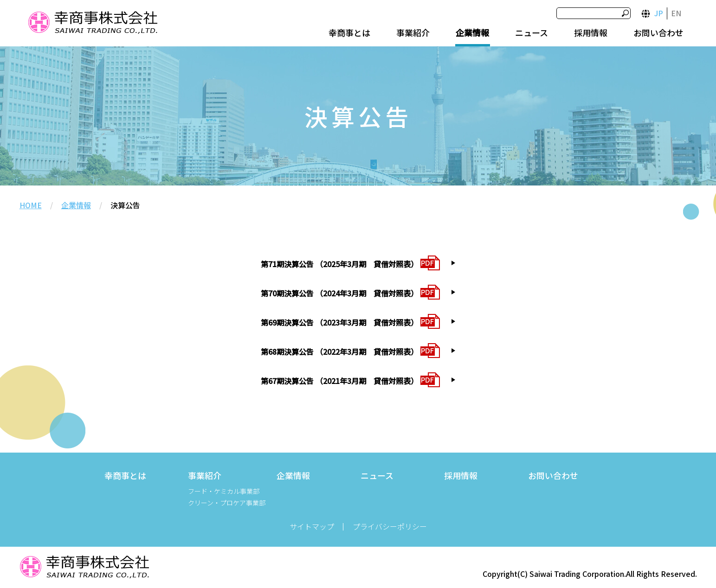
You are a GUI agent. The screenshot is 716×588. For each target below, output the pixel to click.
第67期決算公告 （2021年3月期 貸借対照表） (339, 381)
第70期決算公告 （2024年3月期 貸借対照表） (339, 293)
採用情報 (591, 32)
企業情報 (472, 32)
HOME (31, 205)
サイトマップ (312, 526)
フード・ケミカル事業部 (224, 491)
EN (676, 13)
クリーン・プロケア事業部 (227, 503)
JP (659, 13)
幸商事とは (349, 32)
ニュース (532, 32)
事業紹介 (413, 32)
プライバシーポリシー (390, 526)
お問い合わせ (658, 32)
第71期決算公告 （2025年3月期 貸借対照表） (339, 264)
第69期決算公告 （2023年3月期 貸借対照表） (339, 322)
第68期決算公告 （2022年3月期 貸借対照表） (339, 352)
